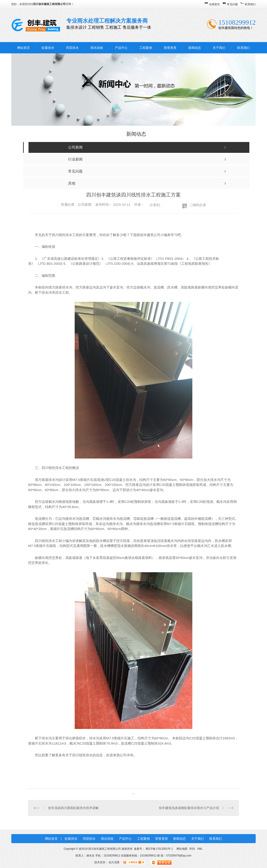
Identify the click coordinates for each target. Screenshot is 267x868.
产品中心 (121, 48)
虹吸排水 (48, 48)
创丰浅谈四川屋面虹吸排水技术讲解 (73, 808)
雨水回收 (97, 48)
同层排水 (72, 48)
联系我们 (250, 4)
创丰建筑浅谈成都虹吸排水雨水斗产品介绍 (189, 808)
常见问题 (232, 4)
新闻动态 (195, 48)
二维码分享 (198, 205)
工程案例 (146, 48)
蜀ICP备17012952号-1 (159, 849)
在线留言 (215, 4)
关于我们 (219, 48)
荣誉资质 (170, 48)
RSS (193, 849)
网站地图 (182, 849)
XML (200, 849)
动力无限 (114, 862)
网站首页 (24, 48)
